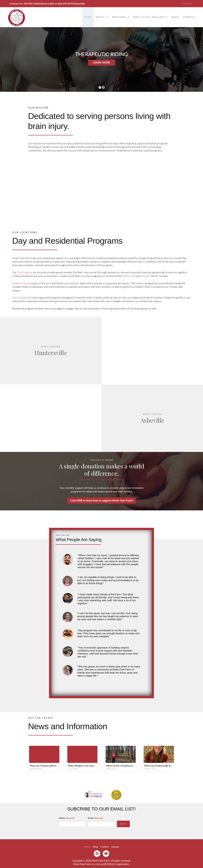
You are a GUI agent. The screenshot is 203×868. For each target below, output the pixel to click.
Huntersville (129, 276)
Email (95, 818)
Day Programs (25, 272)
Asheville (145, 276)
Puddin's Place (20, 283)
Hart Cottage (19, 298)
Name (67, 818)
